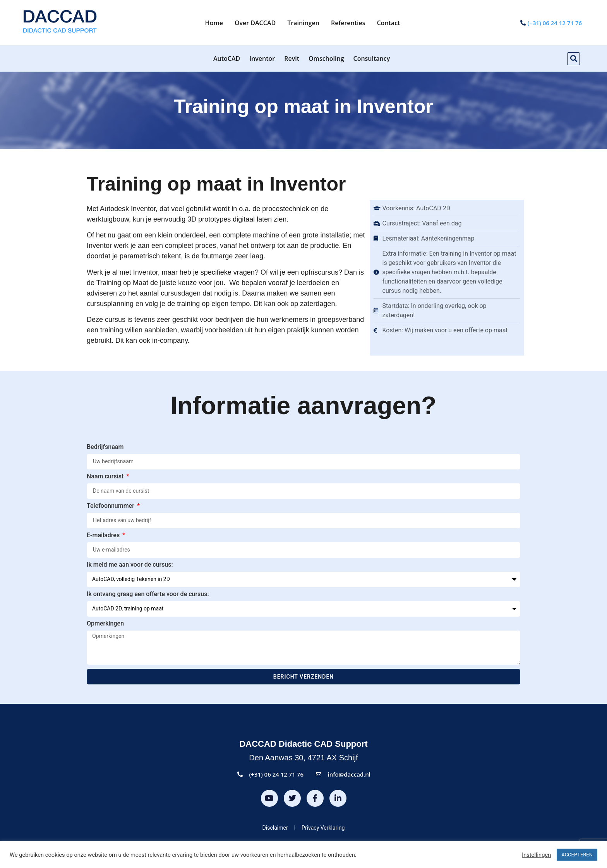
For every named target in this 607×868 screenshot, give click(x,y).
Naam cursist (106, 477)
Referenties (348, 23)
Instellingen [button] (536, 855)
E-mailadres (104, 535)
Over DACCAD (255, 23)
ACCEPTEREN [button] (577, 855)
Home (214, 23)
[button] (574, 59)
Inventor (262, 58)
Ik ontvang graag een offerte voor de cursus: (148, 594)
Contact (388, 23)
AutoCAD (227, 58)
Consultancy (372, 58)
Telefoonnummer (111, 506)
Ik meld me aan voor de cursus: (130, 565)
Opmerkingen (105, 624)
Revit (292, 58)
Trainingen (303, 23)
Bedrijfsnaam (105, 447)
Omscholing (326, 58)
